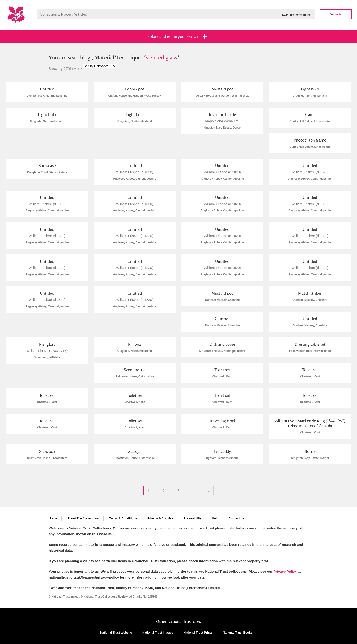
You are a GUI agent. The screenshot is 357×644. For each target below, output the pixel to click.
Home (53, 518)
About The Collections (83, 518)
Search (336, 14)
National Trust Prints (198, 632)
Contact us (236, 518)
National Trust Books (237, 632)
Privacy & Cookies (160, 518)
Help (215, 518)
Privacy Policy (285, 571)
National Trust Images (158, 632)
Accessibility (193, 518)
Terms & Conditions (123, 518)
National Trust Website (116, 632)
